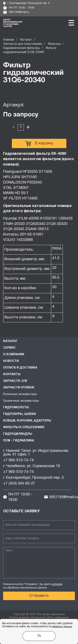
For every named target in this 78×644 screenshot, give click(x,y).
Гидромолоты (16, 408)
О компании (14, 355)
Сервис (9, 348)
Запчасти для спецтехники (23, 44)
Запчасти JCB (15, 381)
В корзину (39, 144)
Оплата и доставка (20, 368)
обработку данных (62, 627)
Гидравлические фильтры (21, 48)
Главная (9, 40)
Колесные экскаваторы (20, 394)
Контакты (12, 374)
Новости (11, 361)
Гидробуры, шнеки (19, 414)
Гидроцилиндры (18, 434)
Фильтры (54, 44)
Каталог (26, 40)
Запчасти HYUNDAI (19, 388)
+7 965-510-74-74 (18, 460)
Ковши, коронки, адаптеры (27, 421)
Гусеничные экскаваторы (21, 401)
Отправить (39, 596)
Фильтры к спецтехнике (24, 427)
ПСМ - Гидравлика (19, 441)
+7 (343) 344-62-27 (19, 484)
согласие (57, 584)
